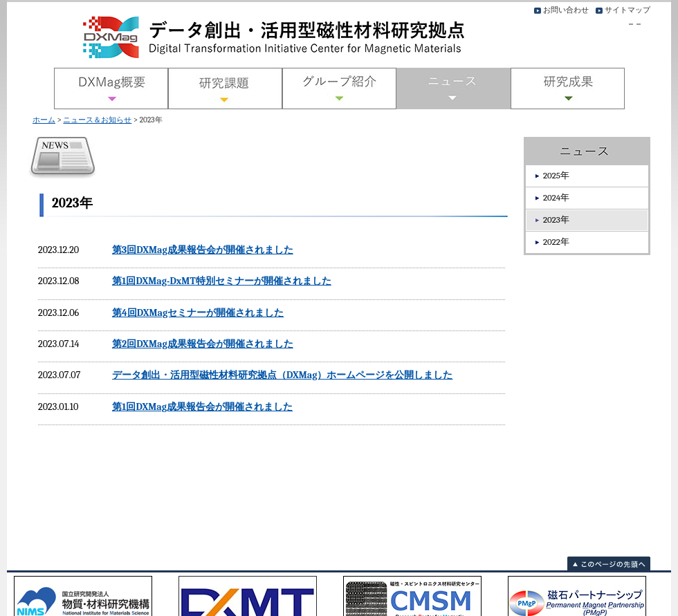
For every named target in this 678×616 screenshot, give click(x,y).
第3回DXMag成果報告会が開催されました (203, 250)
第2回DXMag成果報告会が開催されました (203, 344)
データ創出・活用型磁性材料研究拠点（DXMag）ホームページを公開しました (283, 375)
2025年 (556, 175)
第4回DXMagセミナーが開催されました (198, 313)
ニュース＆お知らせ (97, 120)
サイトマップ (627, 10)
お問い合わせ (566, 10)
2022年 (556, 242)
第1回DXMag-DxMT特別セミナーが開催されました (222, 281)
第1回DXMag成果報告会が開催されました (202, 407)
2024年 (556, 197)
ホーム (44, 120)
